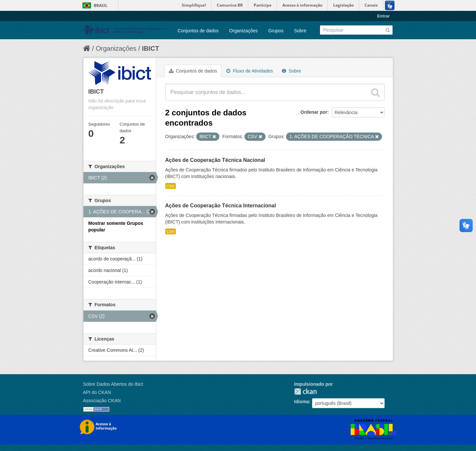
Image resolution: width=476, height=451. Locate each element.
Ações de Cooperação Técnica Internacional (221, 206)
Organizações (243, 31)
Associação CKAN (102, 401)
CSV (171, 186)
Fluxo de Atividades (250, 71)
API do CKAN (97, 392)
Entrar (383, 16)
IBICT (150, 48)
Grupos (276, 31)
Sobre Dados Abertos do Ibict (113, 384)
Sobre (300, 31)
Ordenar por (314, 112)
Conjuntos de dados (198, 31)
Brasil (101, 5)
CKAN (305, 391)
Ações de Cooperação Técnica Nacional (215, 160)
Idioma (302, 402)
